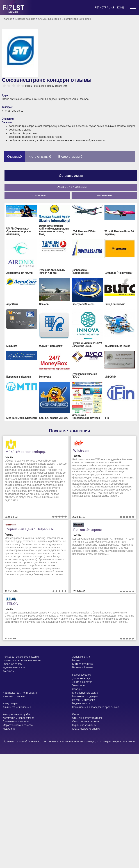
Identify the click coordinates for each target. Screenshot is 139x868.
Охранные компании (84, 725)
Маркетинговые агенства (18, 725)
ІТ (4, 700)
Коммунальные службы (17, 714)
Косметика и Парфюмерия (19, 718)
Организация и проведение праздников (96, 707)
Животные (78, 685)
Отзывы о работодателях (87, 718)
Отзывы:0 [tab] (14, 157)
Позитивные (38, 195)
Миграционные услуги (85, 693)
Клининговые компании (17, 707)
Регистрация (104, 8)
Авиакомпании (81, 657)
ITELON (12, 604)
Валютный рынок (83, 667)
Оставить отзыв (71, 176)
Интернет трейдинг (14, 696)
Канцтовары (10, 703)
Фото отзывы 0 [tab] (40, 157)
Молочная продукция (85, 696)
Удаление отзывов (14, 667)
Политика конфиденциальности (22, 660)
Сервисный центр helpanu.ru (30, 529)
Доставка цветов (82, 682)
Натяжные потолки (84, 700)
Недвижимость (81, 703)
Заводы (77, 689)
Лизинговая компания (16, 721)
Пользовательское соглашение (21, 657)
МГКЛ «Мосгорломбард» (26, 452)
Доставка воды (81, 678)
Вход (120, 8)
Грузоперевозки (82, 675)
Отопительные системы (86, 721)
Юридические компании (86, 729)
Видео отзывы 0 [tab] (70, 157)
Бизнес (77, 660)
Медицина (9, 729)
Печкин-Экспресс (88, 530)
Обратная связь (12, 664)
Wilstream (81, 451)
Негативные (105, 195)
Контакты (9, 671)
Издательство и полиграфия (20, 693)
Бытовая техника (25, 19)
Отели (76, 714)
